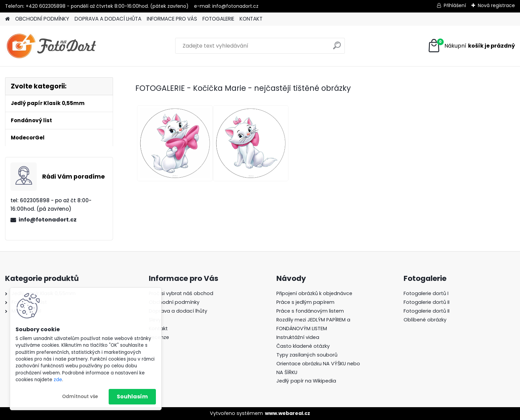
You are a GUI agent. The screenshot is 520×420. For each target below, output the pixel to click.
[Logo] (51, 46)
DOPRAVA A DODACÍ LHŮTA (108, 19)
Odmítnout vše (80, 397)
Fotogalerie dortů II (427, 302)
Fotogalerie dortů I (426, 293)
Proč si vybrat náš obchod (181, 293)
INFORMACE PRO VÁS (172, 19)
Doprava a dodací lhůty (178, 311)
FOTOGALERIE (218, 19)
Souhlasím (132, 397)
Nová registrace (496, 5)
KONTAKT (251, 19)
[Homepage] (7, 19)
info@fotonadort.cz (48, 220)
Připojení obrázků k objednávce (314, 293)
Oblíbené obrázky (425, 320)
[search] (337, 48)
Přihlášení (455, 5)
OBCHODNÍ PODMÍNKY (42, 19)
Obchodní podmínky (174, 302)
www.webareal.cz (288, 413)
